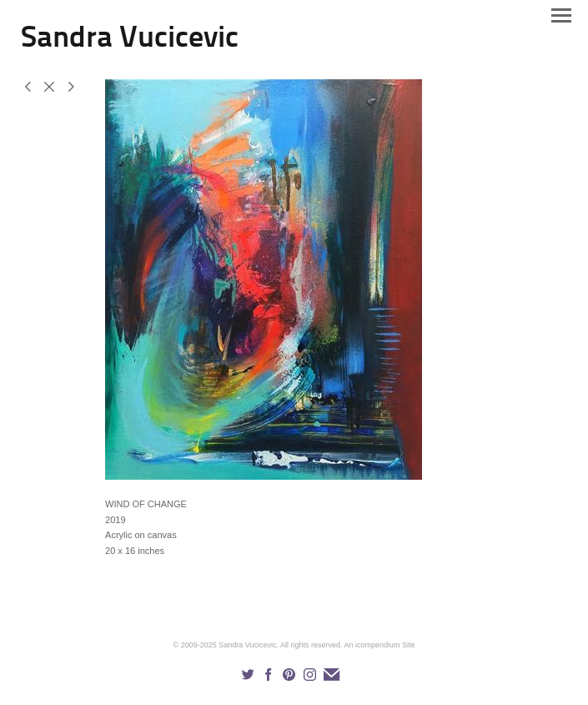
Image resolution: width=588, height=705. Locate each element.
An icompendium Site (379, 645)
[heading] (130, 43)
